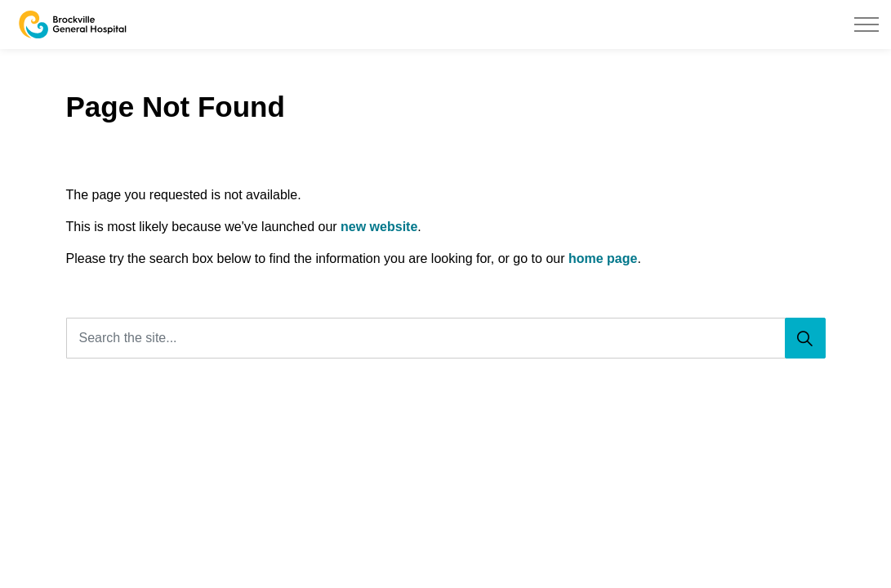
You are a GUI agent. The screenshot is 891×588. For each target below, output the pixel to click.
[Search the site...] (446, 338)
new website (379, 227)
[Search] (805, 338)
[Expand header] (866, 24)
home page (603, 258)
